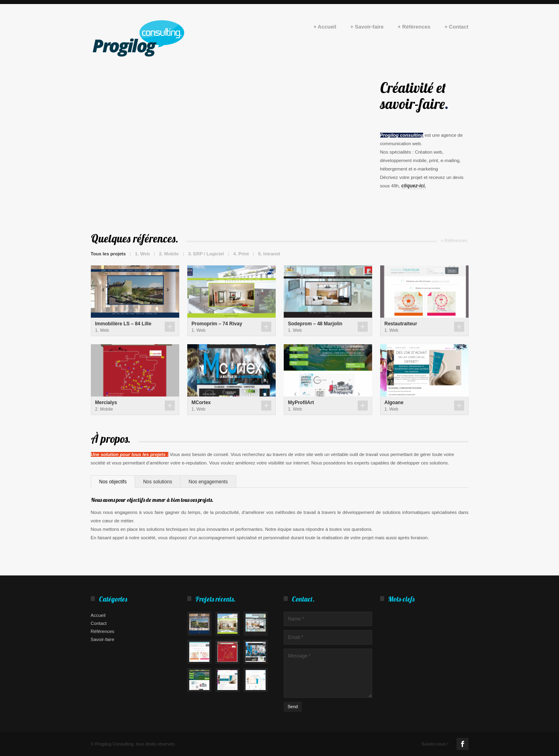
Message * (328, 673)
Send (293, 707)
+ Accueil (325, 27)
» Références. (455, 240)
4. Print (241, 254)
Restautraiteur (401, 324)
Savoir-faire (103, 639)
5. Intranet (269, 254)
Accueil (98, 615)
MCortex (201, 403)
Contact (99, 623)
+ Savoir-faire (367, 27)
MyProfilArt (301, 403)
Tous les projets (108, 254)
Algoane (394, 403)
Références (103, 631)
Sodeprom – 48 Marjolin (315, 324)
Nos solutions (158, 482)
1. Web (142, 254)
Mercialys (106, 403)
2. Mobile (169, 254)
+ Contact (457, 27)
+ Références (414, 27)
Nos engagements (208, 482)
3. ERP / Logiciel (206, 254)
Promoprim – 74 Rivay (217, 324)
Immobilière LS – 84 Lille (123, 324)
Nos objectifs (113, 482)
